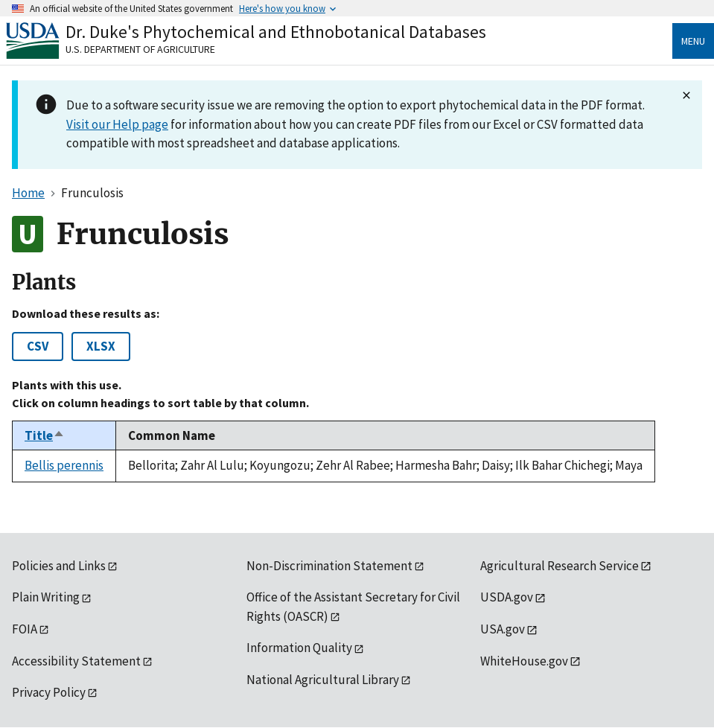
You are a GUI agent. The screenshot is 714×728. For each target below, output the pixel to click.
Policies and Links (59, 566)
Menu (693, 41)
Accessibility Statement (76, 661)
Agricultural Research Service (560, 566)
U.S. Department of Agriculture (140, 49)
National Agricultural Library (323, 680)
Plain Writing (46, 597)
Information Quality (299, 648)
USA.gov (503, 629)
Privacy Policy (49, 692)
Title (45, 435)
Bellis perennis (64, 465)
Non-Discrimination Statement (329, 566)
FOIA (25, 629)
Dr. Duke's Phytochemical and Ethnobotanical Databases (276, 32)
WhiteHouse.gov (524, 661)
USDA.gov (507, 597)
